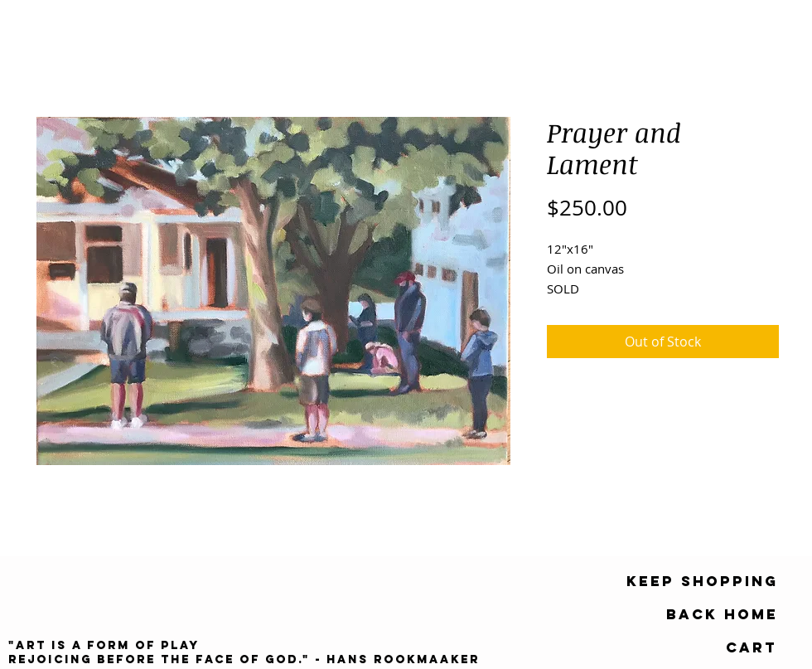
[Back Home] (722, 614)
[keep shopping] (702, 581)
